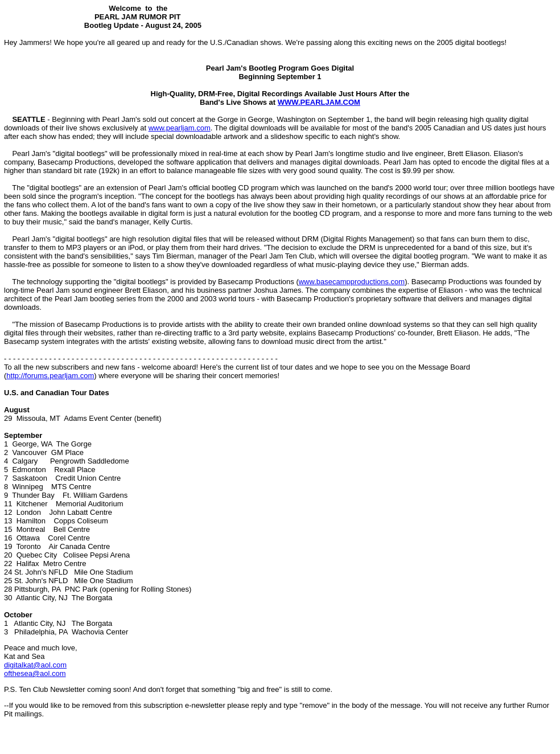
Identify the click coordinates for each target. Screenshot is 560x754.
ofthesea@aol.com (35, 673)
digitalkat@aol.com (35, 665)
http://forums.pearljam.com (50, 376)
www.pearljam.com (180, 128)
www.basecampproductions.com (352, 282)
